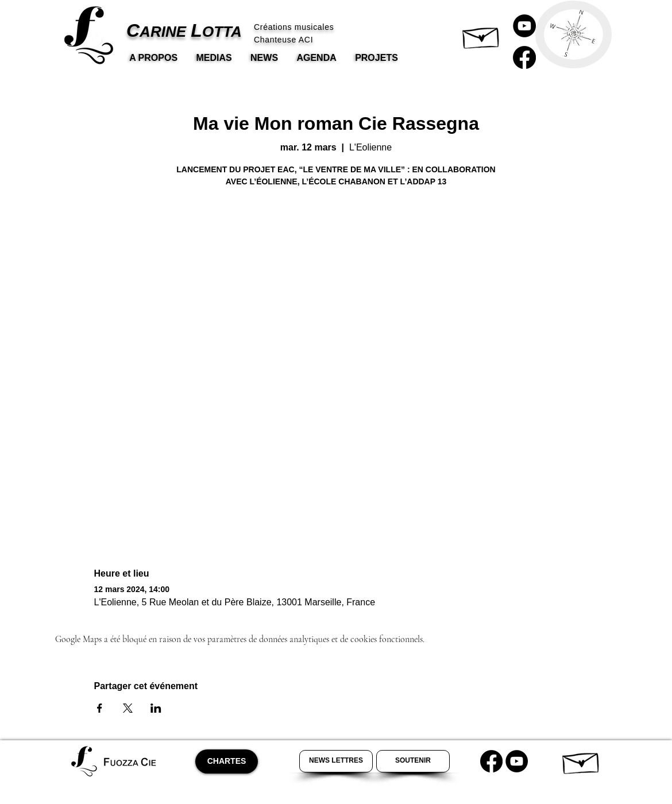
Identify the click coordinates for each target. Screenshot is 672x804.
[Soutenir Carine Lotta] (413, 761)
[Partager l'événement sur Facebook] (100, 708)
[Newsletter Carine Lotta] (336, 761)
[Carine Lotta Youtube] (524, 26)
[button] (482, 35)
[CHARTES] (227, 762)
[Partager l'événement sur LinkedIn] (156, 708)
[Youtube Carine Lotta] (517, 761)
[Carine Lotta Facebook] (524, 57)
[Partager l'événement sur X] (128, 708)
